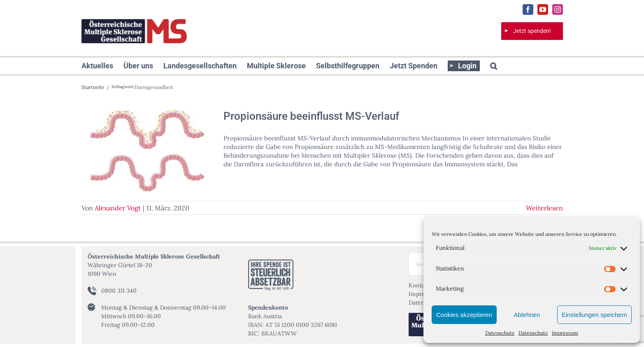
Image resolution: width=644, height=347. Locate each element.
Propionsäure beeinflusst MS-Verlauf (311, 116)
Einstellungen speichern (594, 315)
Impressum (565, 333)
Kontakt (419, 285)
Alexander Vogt (118, 208)
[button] (494, 66)
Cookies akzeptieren (464, 315)
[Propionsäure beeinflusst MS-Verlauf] (147, 151)
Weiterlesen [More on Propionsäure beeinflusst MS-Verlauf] (544, 208)
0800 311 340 (119, 291)
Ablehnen (527, 315)
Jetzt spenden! (532, 31)
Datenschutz (500, 333)
